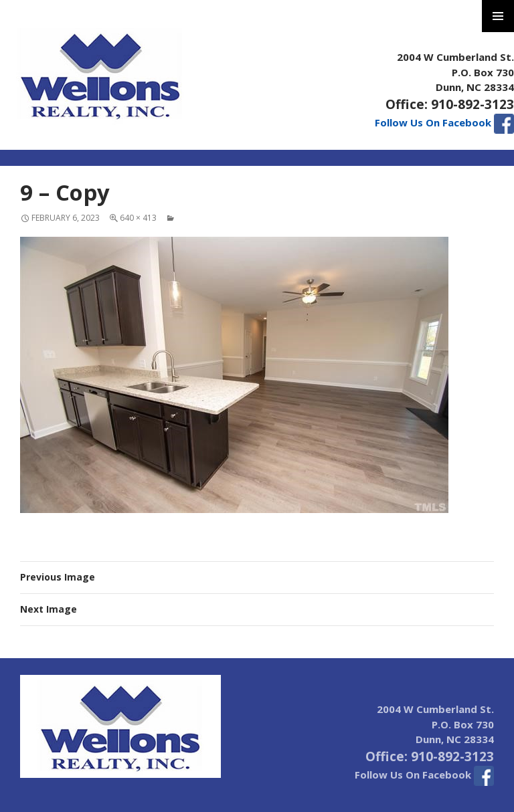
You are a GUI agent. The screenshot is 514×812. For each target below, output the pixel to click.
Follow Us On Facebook (444, 122)
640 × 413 (138, 218)
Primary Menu (498, 16)
